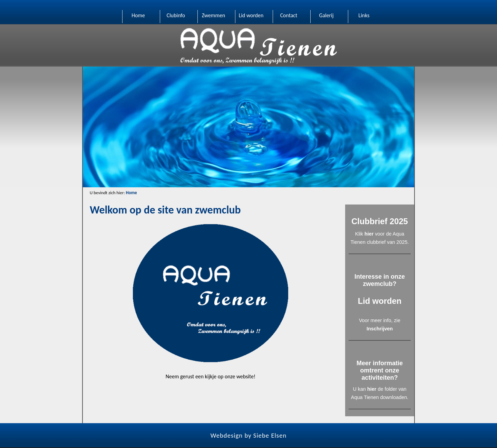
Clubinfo (176, 15)
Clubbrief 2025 (380, 221)
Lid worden (251, 15)
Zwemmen (214, 15)
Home (138, 15)
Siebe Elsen (270, 435)
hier (369, 234)
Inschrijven (380, 329)
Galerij (326, 15)
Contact (289, 15)
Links (364, 15)
